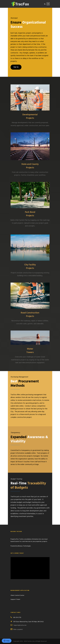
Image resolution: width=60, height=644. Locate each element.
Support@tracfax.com (20, 625)
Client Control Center (17, 595)
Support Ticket (15, 599)
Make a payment (18, 629)
